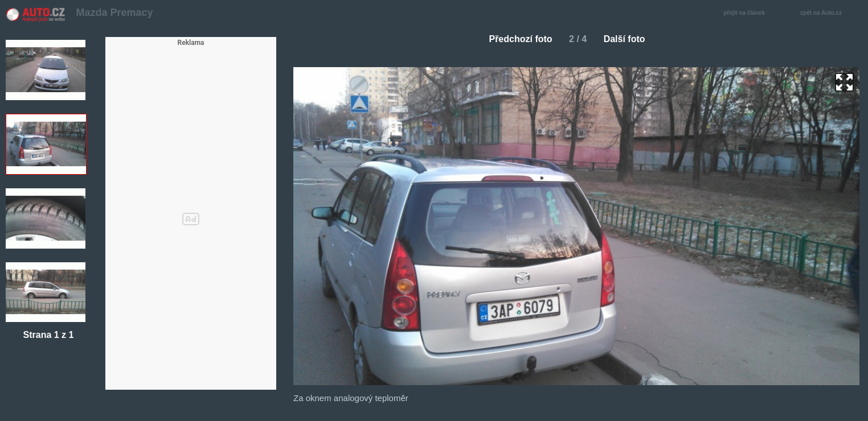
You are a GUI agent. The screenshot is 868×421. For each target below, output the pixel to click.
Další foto (629, 39)
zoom (844, 82)
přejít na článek (747, 13)
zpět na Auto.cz (827, 13)
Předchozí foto (516, 39)
